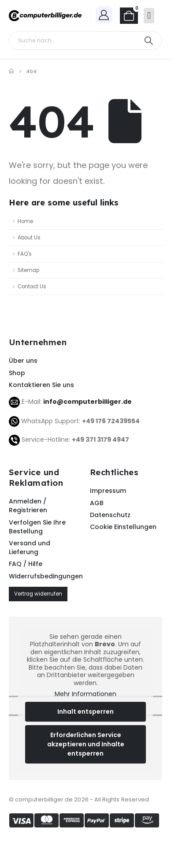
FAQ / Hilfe (26, 564)
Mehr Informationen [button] (85, 695)
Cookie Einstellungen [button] (123, 527)
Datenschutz (110, 515)
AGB (97, 503)
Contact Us (32, 287)
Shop (17, 373)
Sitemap (28, 270)
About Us (29, 238)
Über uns (23, 361)
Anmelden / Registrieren (28, 506)
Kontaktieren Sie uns (41, 385)
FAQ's (25, 254)
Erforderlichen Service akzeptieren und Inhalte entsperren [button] (86, 744)
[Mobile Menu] (149, 16)
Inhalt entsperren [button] (85, 712)
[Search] (149, 41)
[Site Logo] (45, 16)
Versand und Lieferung (30, 548)
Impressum (108, 491)
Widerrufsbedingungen (45, 576)
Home (25, 221)
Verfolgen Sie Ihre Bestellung (37, 527)
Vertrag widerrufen (38, 594)
